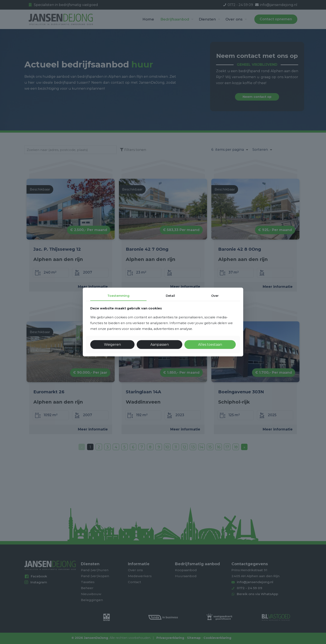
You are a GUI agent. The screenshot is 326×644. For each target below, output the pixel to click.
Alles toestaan (210, 345)
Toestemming (118, 296)
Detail (170, 296)
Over (215, 296)
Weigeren (112, 345)
